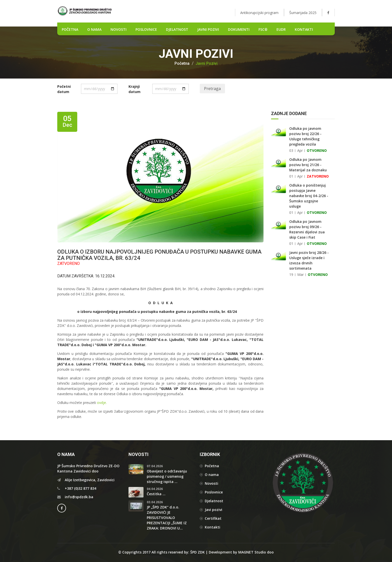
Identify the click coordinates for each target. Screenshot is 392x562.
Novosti (211, 483)
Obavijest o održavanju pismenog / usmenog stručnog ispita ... (167, 476)
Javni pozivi (208, 29)
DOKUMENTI (239, 29)
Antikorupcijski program (259, 13)
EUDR (281, 29)
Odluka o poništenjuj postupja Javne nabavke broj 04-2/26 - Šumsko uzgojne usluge (309, 196)
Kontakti (304, 29)
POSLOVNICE (146, 29)
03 (291, 150)
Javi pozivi (213, 510)
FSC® (263, 29)
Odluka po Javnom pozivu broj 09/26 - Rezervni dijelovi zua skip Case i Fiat (307, 229)
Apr (300, 150)
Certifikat (213, 518)
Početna (182, 64)
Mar (300, 274)
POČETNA (70, 29)
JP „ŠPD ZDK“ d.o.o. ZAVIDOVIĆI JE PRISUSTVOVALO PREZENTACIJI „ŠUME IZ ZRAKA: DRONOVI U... (167, 518)
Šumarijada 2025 (303, 13)
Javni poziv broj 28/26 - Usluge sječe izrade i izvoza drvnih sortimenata (309, 260)
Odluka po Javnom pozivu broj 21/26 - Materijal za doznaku (308, 165)
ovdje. (102, 403)
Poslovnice (214, 492)
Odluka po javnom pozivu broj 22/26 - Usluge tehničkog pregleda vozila (305, 136)
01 (291, 176)
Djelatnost (214, 501)
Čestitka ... (156, 494)
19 (291, 274)
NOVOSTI (118, 29)
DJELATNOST (177, 29)
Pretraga (212, 89)
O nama (94, 29)
